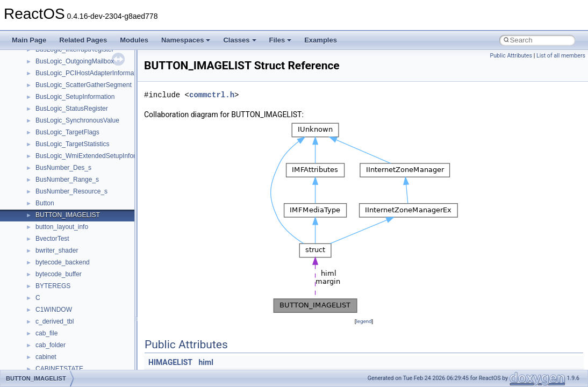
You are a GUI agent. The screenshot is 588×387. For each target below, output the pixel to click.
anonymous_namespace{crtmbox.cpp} (90, 366)
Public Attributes (511, 56)
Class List (41, 271)
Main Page (29, 40)
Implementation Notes (50, 200)
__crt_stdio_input (60, 283)
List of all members (561, 56)
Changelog (34, 82)
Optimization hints (44, 189)
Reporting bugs (40, 141)
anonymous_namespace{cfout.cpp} (86, 354)
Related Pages (83, 40)
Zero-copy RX (38, 153)
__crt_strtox (52, 307)
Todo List (31, 212)
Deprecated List (41, 224)
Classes (239, 40)
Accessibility (53, 319)
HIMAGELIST (170, 362)
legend (364, 321)
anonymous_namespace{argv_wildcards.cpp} (100, 342)
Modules (134, 40)
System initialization (46, 165)
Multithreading (38, 177)
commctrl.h (212, 95)
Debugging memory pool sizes (62, 130)
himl (206, 362)
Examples (321, 40)
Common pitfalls (41, 118)
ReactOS (23, 59)
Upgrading (33, 70)
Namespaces (186, 40)
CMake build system (47, 106)
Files (281, 40)
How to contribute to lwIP (54, 94)
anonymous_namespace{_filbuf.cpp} (87, 331)
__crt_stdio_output (62, 295)
